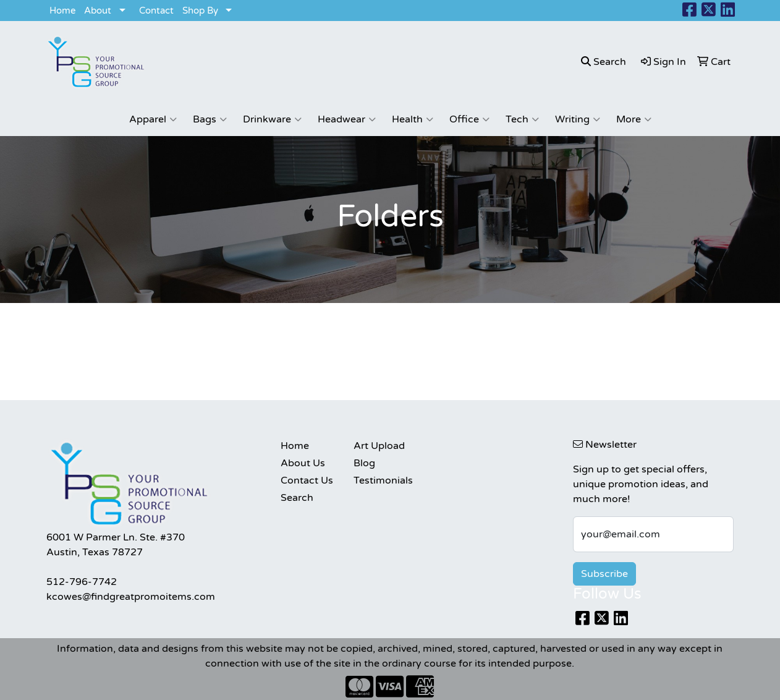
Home (62, 11)
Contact (156, 11)
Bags (210, 119)
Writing (578, 119)
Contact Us (307, 480)
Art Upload (379, 446)
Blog (364, 463)
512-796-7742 (82, 582)
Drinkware (272, 119)
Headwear (347, 119)
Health (413, 119)
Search (297, 498)
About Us (303, 463)
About (98, 11)
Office (469, 119)
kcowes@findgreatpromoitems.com (131, 597)
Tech (522, 119)
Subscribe (604, 574)
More (634, 119)
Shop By (200, 11)
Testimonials (383, 480)
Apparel (153, 119)
